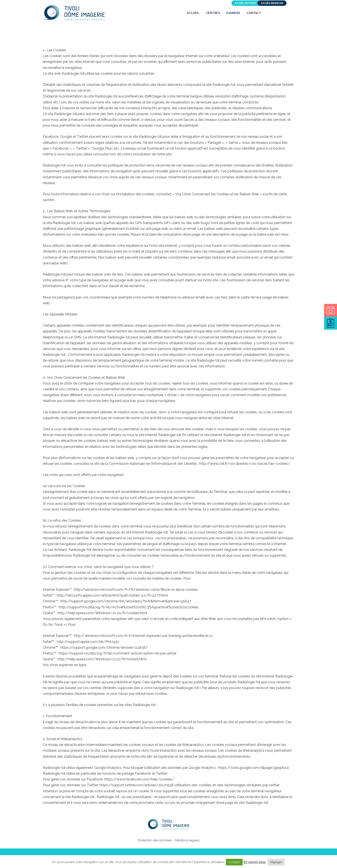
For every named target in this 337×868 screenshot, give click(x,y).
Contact (254, 13)
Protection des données (155, 840)
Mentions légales (187, 840)
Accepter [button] (234, 862)
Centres (213, 13)
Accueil (193, 13)
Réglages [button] (276, 862)
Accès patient (246, 3)
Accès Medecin (272, 3)
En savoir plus (255, 862)
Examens (233, 13)
